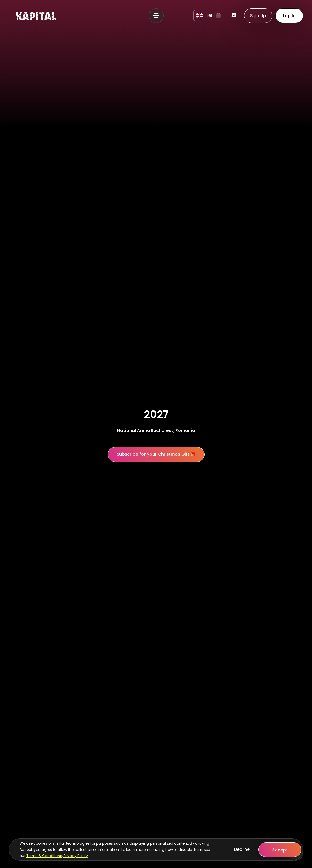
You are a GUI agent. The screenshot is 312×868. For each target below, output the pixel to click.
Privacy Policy (76, 856)
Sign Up (258, 16)
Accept (280, 850)
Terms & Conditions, (45, 856)
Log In (289, 16)
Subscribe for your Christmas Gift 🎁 (156, 454)
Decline (242, 849)
